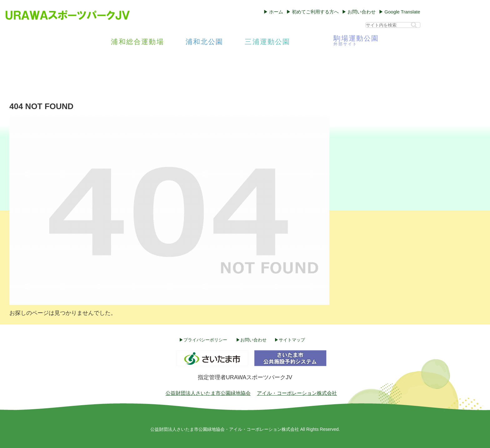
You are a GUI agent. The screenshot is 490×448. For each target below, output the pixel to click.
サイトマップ (292, 340)
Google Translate (402, 12)
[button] (414, 25)
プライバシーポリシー (205, 340)
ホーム (276, 12)
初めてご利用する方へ (315, 12)
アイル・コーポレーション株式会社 (297, 393)
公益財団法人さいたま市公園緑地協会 (208, 393)
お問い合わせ (362, 12)
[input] (393, 25)
